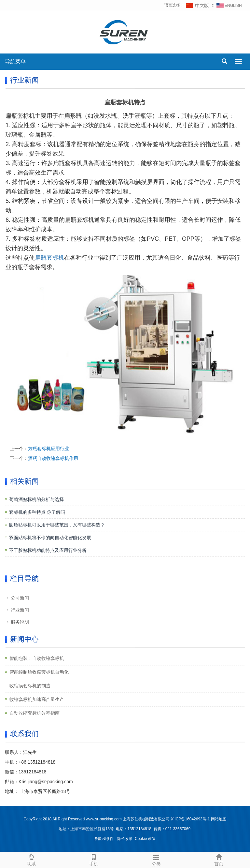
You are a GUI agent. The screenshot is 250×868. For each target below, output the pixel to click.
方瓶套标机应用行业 (49, 449)
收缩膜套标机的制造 (30, 686)
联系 (31, 859)
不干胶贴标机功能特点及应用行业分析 (48, 550)
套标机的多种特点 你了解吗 (37, 512)
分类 (156, 860)
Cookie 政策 (145, 839)
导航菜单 (15, 61)
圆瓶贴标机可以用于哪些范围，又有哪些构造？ (57, 525)
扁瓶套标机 (49, 258)
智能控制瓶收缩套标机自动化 (39, 672)
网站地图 (219, 819)
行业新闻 (20, 610)
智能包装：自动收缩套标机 (37, 658)
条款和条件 (104, 839)
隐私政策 (125, 839)
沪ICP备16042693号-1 (190, 819)
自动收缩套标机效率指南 (35, 713)
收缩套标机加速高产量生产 (37, 699)
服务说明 (20, 622)
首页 (219, 859)
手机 (94, 859)
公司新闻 (20, 598)
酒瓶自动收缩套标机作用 (53, 458)
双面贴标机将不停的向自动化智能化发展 (50, 538)
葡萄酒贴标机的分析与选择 (36, 499)
